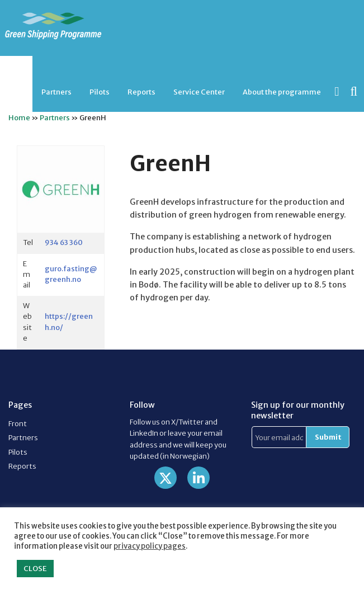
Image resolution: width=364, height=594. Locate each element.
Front (18, 423)
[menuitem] (56, 92)
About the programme (282, 92)
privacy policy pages (150, 546)
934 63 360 (64, 242)
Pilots (100, 92)
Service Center (199, 92)
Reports (141, 92)
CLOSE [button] (35, 569)
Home (19, 117)
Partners (56, 92)
